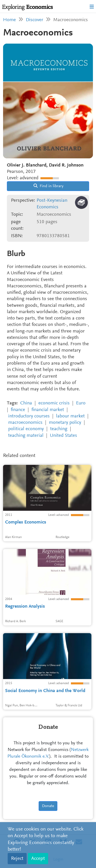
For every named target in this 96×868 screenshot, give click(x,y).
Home (9, 20)
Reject (17, 859)
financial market (48, 410)
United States (63, 436)
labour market (70, 416)
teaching (59, 429)
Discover (35, 20)
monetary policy (65, 423)
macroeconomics (25, 423)
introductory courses (29, 416)
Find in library (49, 186)
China (26, 403)
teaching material (26, 436)
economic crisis (54, 403)
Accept (38, 859)
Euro (81, 403)
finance (18, 410)
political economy (26, 429)
